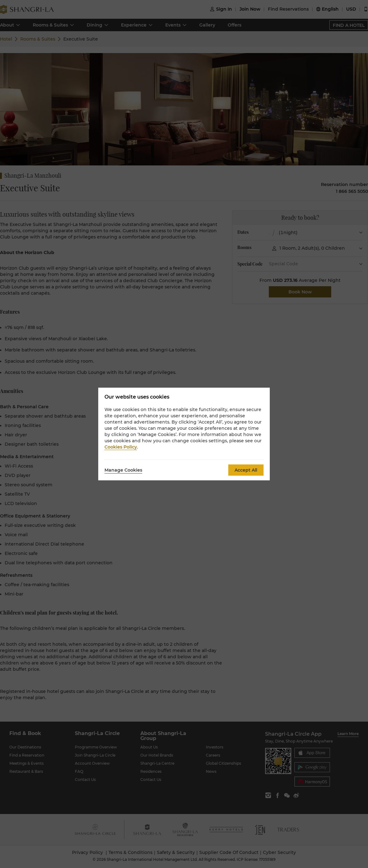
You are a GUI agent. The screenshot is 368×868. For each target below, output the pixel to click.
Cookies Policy (121, 447)
